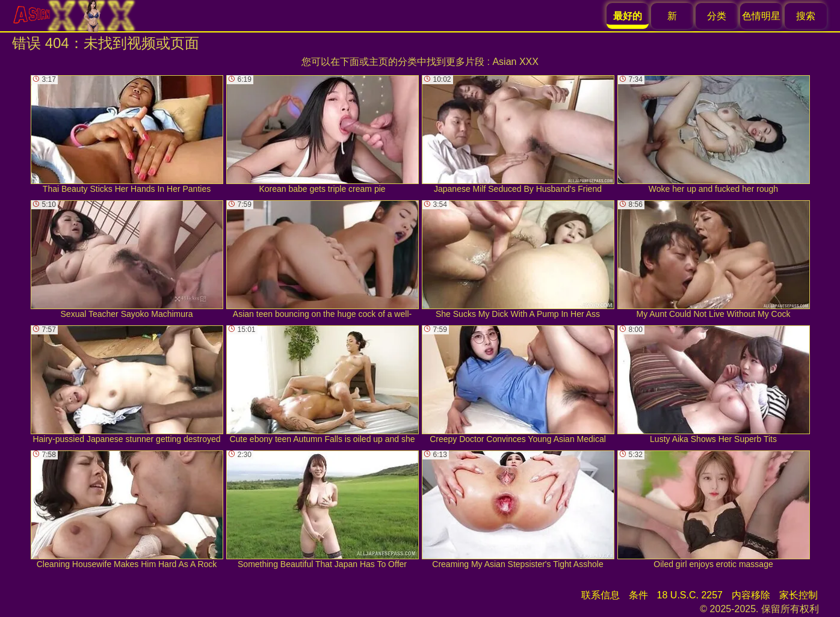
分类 (717, 16)
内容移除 (751, 595)
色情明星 (761, 16)
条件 (638, 595)
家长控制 (798, 595)
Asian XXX (515, 62)
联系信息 (601, 595)
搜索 (806, 16)
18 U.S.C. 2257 (690, 595)
